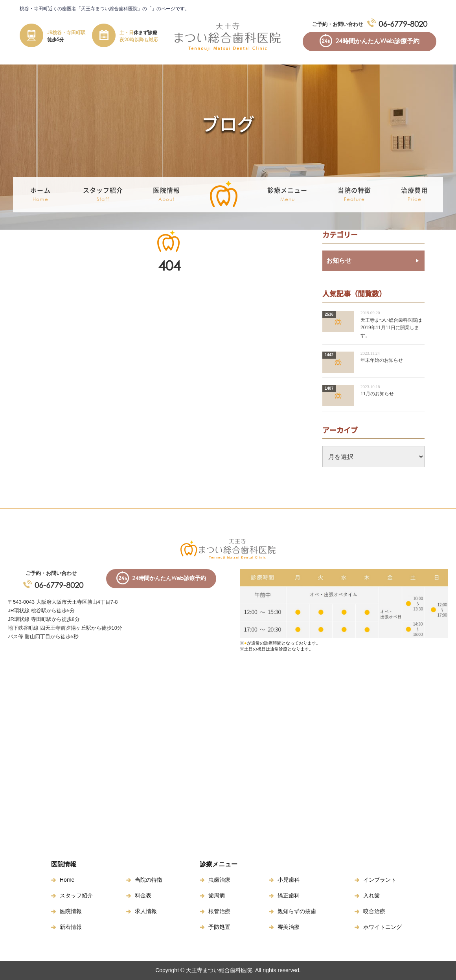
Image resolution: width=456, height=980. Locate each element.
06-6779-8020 (403, 24)
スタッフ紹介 (76, 895)
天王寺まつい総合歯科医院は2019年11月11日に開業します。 (391, 328)
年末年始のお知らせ (382, 360)
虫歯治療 (219, 880)
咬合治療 (374, 911)
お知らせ (339, 261)
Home (67, 880)
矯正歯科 (289, 895)
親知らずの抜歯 (297, 911)
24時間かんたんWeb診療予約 (377, 41)
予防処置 (219, 927)
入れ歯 (371, 895)
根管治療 (219, 911)
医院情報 (71, 911)
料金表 (143, 895)
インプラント (380, 880)
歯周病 (217, 895)
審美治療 (289, 927)
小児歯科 (289, 880)
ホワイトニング (382, 927)
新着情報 (71, 927)
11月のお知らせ (377, 394)
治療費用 (414, 195)
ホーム (40, 195)
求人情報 (146, 911)
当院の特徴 (355, 195)
